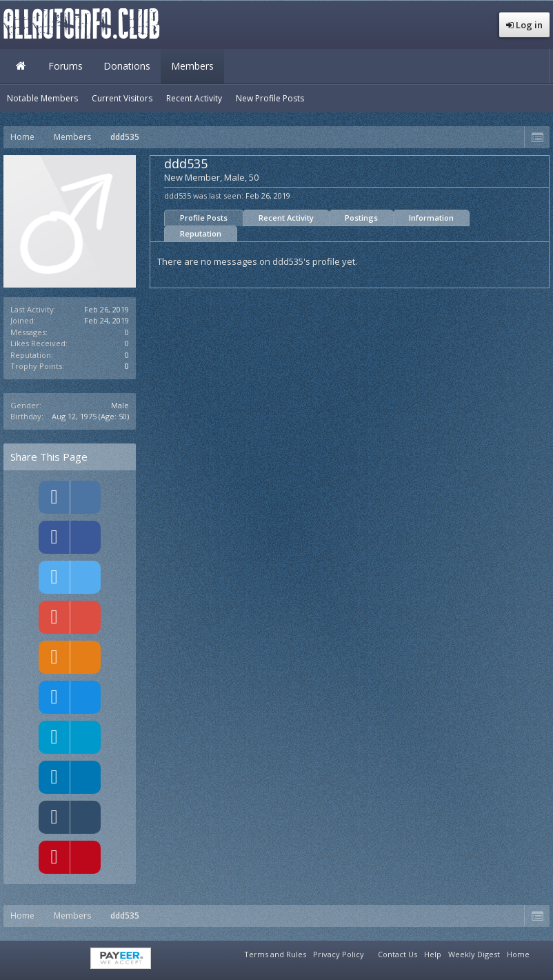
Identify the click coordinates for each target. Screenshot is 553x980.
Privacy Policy (339, 954)
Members (192, 66)
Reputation (201, 233)
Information (431, 218)
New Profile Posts (270, 98)
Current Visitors (122, 98)
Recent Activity (286, 218)
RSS (541, 952)
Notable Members (42, 98)
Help (433, 954)
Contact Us (398, 954)
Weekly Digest (474, 954)
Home (21, 66)
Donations (127, 66)
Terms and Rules (275, 954)
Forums (66, 66)
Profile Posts (204, 218)
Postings (361, 218)
